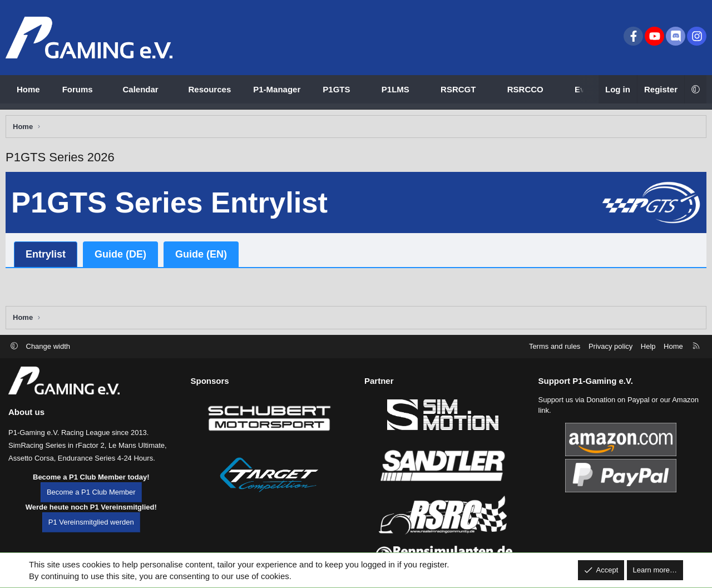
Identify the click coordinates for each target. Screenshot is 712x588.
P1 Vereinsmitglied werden (91, 537)
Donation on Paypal (618, 415)
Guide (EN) (204, 257)
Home (28, 89)
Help (648, 361)
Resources (210, 89)
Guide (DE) (123, 257)
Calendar (141, 89)
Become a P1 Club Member (91, 507)
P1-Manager (277, 89)
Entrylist (48, 257)
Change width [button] (48, 361)
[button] (103, 89)
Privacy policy (610, 361)
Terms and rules (555, 361)
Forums (78, 89)
